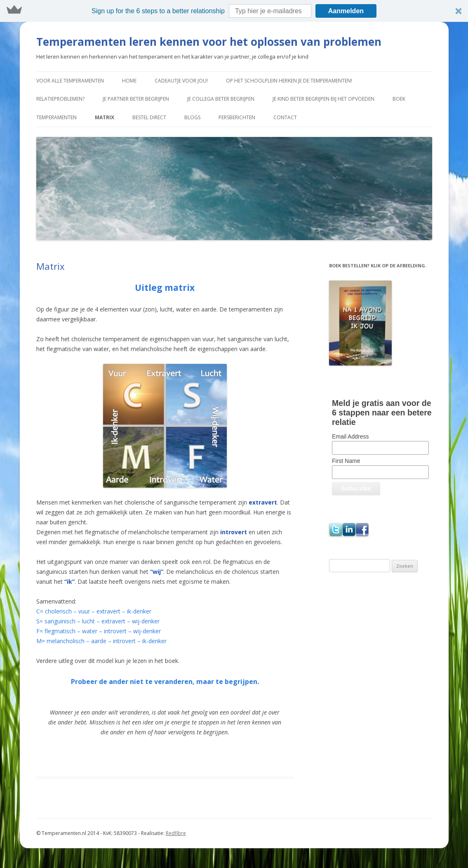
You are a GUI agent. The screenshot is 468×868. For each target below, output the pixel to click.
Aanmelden (346, 11)
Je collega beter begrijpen (221, 99)
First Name (346, 461)
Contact (285, 117)
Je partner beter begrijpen (136, 99)
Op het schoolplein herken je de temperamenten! (289, 81)
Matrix (105, 117)
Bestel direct (149, 117)
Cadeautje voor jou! (181, 81)
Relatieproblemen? (60, 99)
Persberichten (237, 117)
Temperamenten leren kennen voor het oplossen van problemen (209, 42)
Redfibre (176, 833)
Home (129, 81)
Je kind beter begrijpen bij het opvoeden (323, 99)
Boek (399, 99)
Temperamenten (56, 117)
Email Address (350, 436)
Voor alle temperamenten (70, 81)
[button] (234, 11)
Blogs (192, 117)
